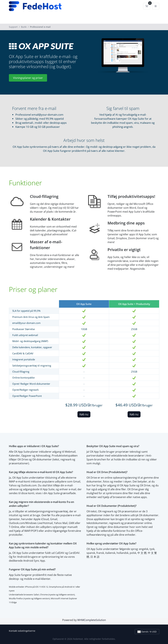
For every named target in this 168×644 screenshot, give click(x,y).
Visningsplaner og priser (28, 78)
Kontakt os (15, 631)
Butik (24, 27)
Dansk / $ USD (147, 632)
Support (13, 27)
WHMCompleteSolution (92, 620)
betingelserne (28, 631)
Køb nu (84, 414)
